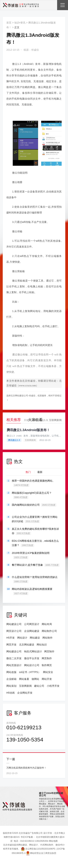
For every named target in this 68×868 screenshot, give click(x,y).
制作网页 (47, 665)
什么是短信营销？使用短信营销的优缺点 (35, 579)
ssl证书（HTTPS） (30, 672)
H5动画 (11, 693)
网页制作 (49, 651)
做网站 (35, 679)
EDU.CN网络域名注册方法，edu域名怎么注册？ (35, 543)
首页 (9, 23)
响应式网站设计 (33, 651)
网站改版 (11, 672)
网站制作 (48, 638)
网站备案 (24, 679)
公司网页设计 (32, 624)
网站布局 (47, 624)
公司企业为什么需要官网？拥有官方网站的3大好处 (35, 519)
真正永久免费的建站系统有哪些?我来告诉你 (35, 531)
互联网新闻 (55, 420)
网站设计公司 (32, 665)
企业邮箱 (11, 679)
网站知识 (42, 645)
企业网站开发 (25, 693)
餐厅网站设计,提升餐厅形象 (36, 565)
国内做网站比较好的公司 (34, 505)
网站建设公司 (14, 624)
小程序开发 (53, 686)
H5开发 (11, 638)
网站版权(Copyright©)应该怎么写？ (32, 495)
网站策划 (11, 686)
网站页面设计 (14, 665)
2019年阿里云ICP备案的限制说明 (31, 555)
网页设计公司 (14, 631)
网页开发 (11, 645)
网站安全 (48, 672)
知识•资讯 (20, 23)
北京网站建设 (27, 645)
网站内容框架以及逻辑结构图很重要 (32, 591)
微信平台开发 (32, 658)
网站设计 (22, 638)
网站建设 (35, 638)
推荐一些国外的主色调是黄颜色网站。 (33, 483)
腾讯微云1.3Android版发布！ (28, 430)
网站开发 (47, 679)
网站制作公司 (49, 631)
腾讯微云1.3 (41, 420)
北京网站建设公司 (19, 396)
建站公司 (39, 686)
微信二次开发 (14, 658)
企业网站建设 (32, 631)
